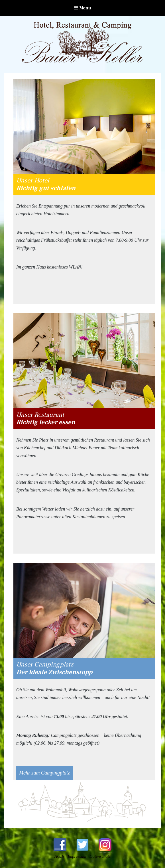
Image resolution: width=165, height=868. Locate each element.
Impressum (77, 856)
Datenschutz (100, 856)
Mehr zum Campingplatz (44, 773)
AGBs (59, 856)
